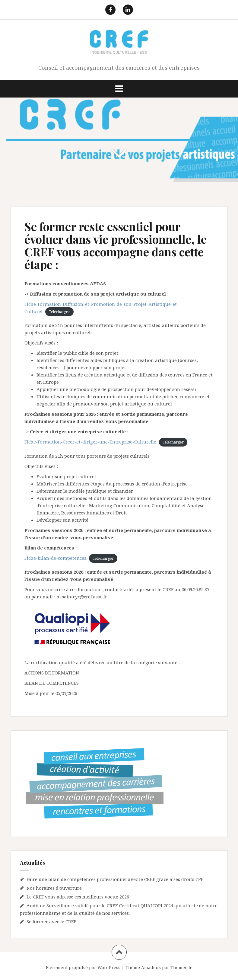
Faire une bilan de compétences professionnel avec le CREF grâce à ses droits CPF (115, 879)
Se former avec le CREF (51, 921)
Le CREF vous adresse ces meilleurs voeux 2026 (78, 897)
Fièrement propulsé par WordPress (83, 967)
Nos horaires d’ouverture (54, 888)
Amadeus (151, 967)
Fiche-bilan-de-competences (55, 558)
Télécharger (59, 312)
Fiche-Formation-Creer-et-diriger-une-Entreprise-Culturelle (90, 442)
